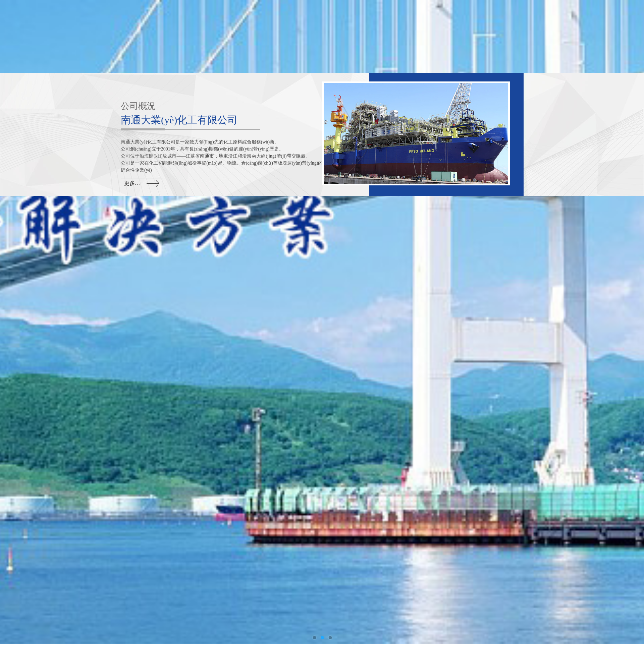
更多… (132, 183)
